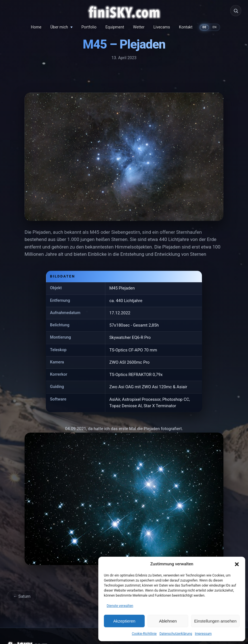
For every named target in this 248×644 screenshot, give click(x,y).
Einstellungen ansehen (215, 621)
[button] (237, 564)
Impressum (203, 634)
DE (204, 27)
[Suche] (236, 11)
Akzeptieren (124, 621)
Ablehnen (168, 621)
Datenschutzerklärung (176, 634)
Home (36, 27)
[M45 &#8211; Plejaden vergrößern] (124, 158)
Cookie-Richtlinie (144, 634)
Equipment (115, 27)
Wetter (139, 27)
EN (215, 27)
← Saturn (22, 596)
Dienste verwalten (120, 606)
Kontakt (186, 27)
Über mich (59, 27)
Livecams (162, 27)
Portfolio (89, 27)
